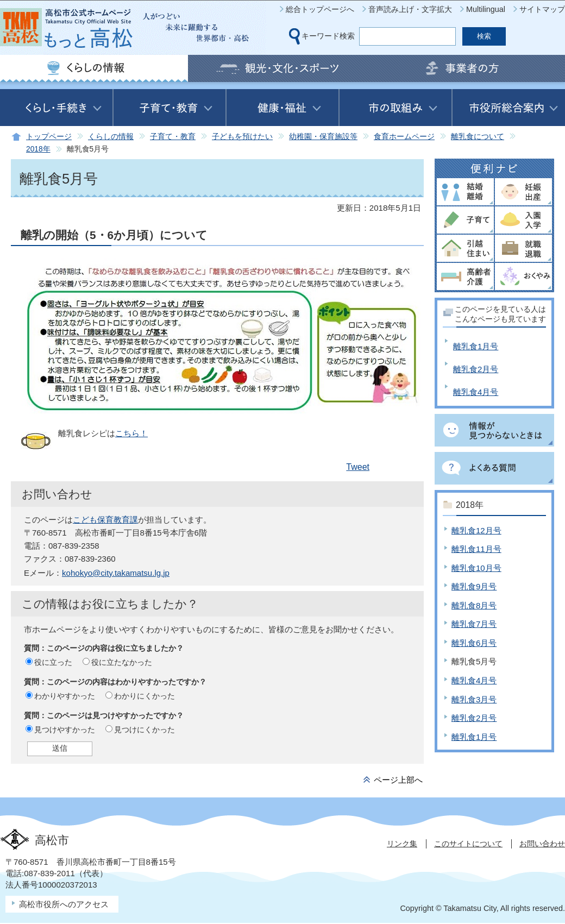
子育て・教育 (173, 137)
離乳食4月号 (476, 392)
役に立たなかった (122, 662)
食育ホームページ (404, 137)
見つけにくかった (145, 730)
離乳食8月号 (474, 605)
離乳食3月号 (474, 699)
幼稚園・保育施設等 (323, 137)
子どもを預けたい (242, 137)
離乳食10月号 (476, 568)
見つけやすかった (65, 730)
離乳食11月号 (476, 549)
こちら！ (131, 433)
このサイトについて (468, 844)
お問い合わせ (542, 844)
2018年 (38, 149)
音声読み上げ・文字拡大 (410, 9)
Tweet (358, 467)
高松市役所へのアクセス (64, 904)
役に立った (53, 662)
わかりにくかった (145, 696)
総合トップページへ (320, 9)
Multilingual (486, 9)
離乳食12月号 (476, 530)
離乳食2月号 (476, 369)
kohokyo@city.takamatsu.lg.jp (116, 573)
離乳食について (478, 137)
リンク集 (402, 844)
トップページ (49, 137)
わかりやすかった (65, 696)
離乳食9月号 (474, 586)
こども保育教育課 (105, 520)
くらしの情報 (111, 137)
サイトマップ (542, 9)
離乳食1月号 (476, 346)
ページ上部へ (398, 780)
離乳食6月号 (474, 643)
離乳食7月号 (474, 624)
